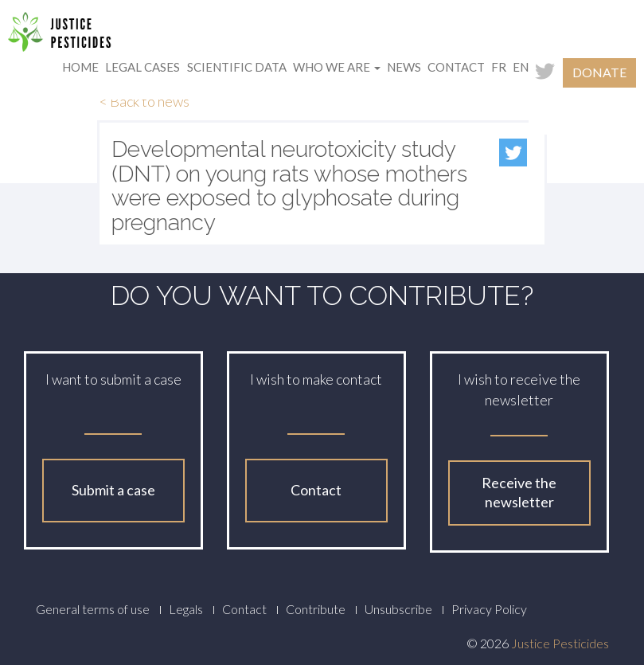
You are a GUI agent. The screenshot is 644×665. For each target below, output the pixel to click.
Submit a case (113, 490)
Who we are (337, 67)
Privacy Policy (489, 609)
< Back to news (144, 101)
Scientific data (237, 67)
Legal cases (142, 67)
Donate (599, 72)
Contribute (316, 609)
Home (80, 67)
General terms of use (93, 609)
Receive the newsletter (519, 492)
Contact (456, 67)
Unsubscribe (398, 609)
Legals (186, 609)
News (404, 67)
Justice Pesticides (560, 643)
